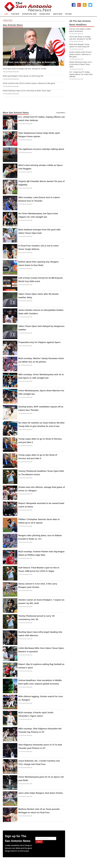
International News (29, 14)
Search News (58, 14)
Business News (45, 14)
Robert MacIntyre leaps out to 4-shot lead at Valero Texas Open (27, 91)
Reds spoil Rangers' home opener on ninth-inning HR (23, 76)
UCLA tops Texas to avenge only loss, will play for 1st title (25, 69)
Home (6, 14)
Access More (60, 113)
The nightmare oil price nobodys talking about (41, 149)
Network (68, 14)
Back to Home (8, 20)
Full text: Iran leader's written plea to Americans (30, 62)
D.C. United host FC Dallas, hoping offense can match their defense (81, 74)
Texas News (15, 14)
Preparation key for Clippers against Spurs (39, 342)
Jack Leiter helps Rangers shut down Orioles (41, 793)
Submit (39, 842)
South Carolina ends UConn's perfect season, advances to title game (29, 83)
